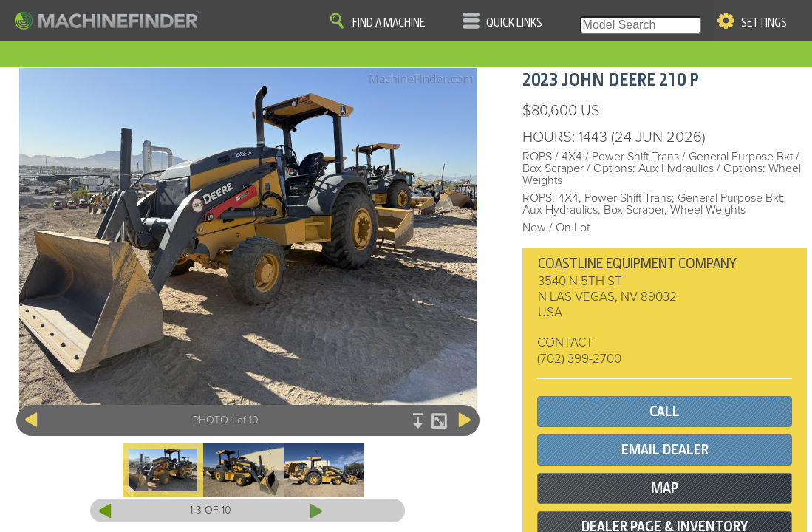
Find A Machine (389, 23)
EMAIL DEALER (665, 450)
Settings (764, 23)
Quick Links (514, 23)
